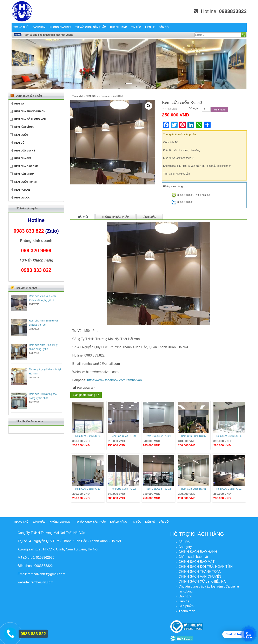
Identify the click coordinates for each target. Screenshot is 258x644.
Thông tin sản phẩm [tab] (115, 217)
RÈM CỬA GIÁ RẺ (25, 151)
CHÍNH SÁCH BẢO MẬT (197, 562)
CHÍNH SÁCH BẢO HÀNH (198, 552)
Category (185, 547)
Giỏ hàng (185, 596)
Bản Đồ (164, 27)
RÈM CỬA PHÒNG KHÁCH (30, 111)
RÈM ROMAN (22, 190)
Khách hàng (119, 27)
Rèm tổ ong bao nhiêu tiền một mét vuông (49, 35)
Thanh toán (187, 611)
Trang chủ (21, 27)
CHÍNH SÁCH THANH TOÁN (200, 572)
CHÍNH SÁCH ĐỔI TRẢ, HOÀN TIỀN (206, 567)
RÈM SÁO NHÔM (24, 174)
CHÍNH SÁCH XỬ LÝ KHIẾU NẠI (203, 581)
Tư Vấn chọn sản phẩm (91, 27)
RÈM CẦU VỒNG (24, 127)
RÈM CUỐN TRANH (26, 182)
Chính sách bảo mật (193, 557)
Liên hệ (150, 27)
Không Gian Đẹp (61, 27)
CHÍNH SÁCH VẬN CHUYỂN (200, 577)
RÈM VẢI (19, 104)
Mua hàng (220, 110)
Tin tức (136, 27)
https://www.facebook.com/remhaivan (115, 380)
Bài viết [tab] (83, 217)
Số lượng (194, 108)
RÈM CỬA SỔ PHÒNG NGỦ (30, 119)
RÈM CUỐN (92, 96)
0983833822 (233, 11)
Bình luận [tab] (149, 217)
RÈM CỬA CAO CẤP (26, 166)
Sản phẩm (39, 27)
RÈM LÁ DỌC (22, 198)
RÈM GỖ (19, 143)
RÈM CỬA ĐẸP (23, 158)
